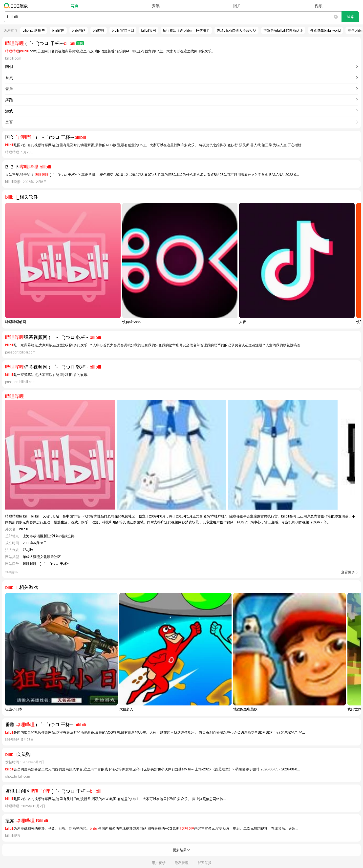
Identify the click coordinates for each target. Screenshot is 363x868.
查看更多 (348, 572)
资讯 (156, 6)
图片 (237, 6)
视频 (319, 6)
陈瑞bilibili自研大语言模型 (236, 30)
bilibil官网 (148, 30)
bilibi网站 (79, 30)
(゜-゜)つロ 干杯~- (44, 43)
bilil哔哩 (99, 30)
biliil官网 (58, 30)
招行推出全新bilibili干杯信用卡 (186, 30)
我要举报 (205, 863)
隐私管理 (182, 863)
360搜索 (17, 6)
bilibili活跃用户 (34, 30)
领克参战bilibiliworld (325, 30)
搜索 (350, 17)
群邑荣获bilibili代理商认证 (283, 30)
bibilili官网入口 (123, 30)
